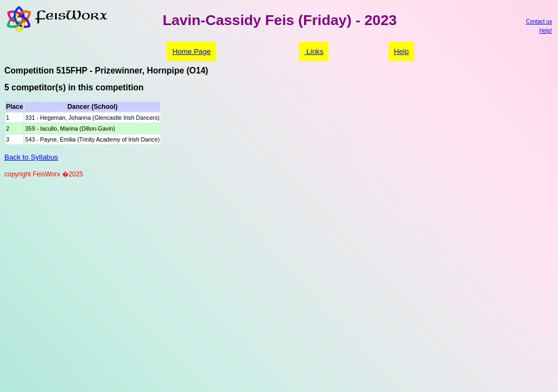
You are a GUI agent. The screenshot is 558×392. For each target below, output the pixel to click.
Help (401, 51)
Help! (546, 31)
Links (314, 51)
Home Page (191, 51)
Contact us (539, 22)
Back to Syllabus (31, 157)
